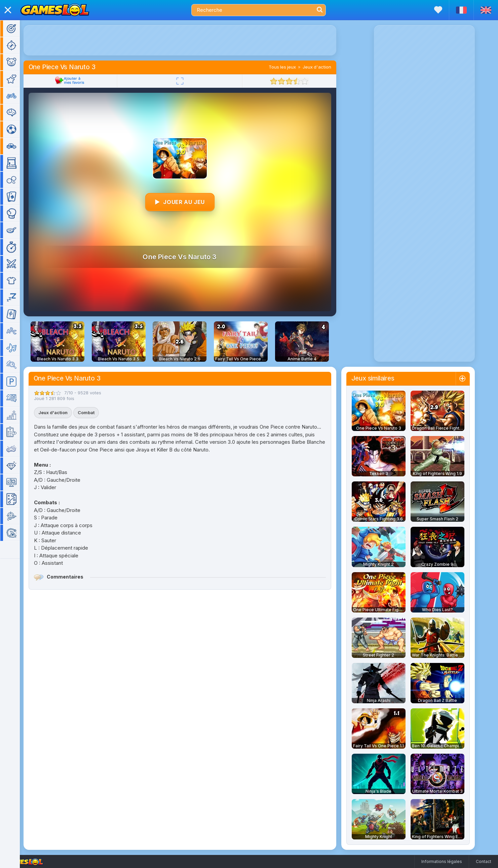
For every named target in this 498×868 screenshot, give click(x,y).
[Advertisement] (190, 40)
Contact (484, 861)
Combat (96, 412)
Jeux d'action (327, 67)
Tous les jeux (292, 67)
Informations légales (442, 861)
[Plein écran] (190, 81)
